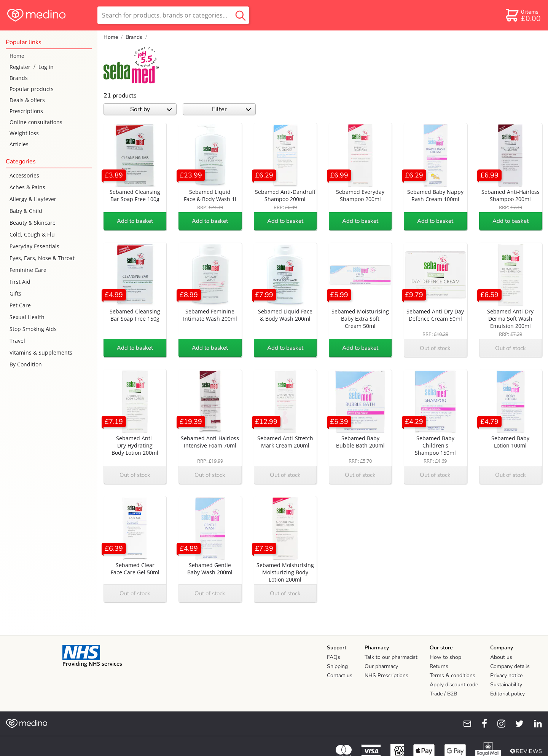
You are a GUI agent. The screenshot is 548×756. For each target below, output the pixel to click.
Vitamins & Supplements (41, 352)
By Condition (26, 364)
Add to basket (135, 221)
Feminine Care (28, 270)
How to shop (445, 657)
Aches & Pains (27, 187)
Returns (439, 666)
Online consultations (36, 122)
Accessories (24, 175)
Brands (19, 78)
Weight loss (24, 133)
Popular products (32, 89)
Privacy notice (506, 675)
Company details (510, 666)
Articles (19, 144)
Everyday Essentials (34, 246)
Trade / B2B (443, 694)
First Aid (20, 282)
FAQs (334, 657)
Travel (17, 341)
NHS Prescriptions (386, 675)
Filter (232, 109)
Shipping (337, 666)
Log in (46, 67)
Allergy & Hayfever (33, 199)
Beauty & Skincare (33, 223)
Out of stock (435, 348)
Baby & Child (26, 211)
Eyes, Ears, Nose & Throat (42, 258)
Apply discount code (454, 685)
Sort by (151, 109)
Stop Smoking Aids (33, 329)
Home (17, 56)
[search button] (241, 15)
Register (20, 67)
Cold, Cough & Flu (32, 234)
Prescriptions (26, 111)
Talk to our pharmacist (391, 657)
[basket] (523, 15)
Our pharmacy (381, 666)
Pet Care (20, 305)
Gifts (15, 293)
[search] (173, 15)
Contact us (340, 675)
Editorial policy (507, 694)
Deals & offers (27, 100)
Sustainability (506, 685)
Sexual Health (27, 317)
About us (501, 657)
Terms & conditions (452, 675)
